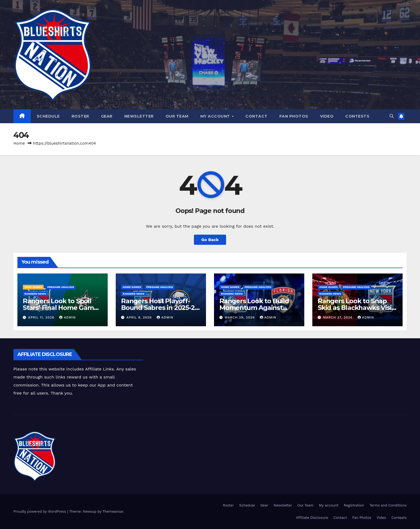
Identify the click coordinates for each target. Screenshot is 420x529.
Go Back (210, 240)
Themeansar (113, 511)
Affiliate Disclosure (312, 518)
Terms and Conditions (388, 505)
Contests (357, 116)
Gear (107, 116)
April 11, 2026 (42, 317)
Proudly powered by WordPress (40, 511)
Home (19, 143)
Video (327, 116)
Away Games (33, 287)
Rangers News (35, 294)
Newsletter (139, 116)
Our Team (177, 116)
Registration (354, 505)
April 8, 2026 (140, 317)
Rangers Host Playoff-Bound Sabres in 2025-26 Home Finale (160, 308)
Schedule (48, 116)
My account (216, 116)
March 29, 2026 (240, 317)
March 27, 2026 (338, 317)
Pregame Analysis (61, 287)
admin (67, 317)
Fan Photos (294, 116)
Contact (256, 116)
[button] (392, 116)
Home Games (132, 287)
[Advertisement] (241, 361)
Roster (80, 116)
